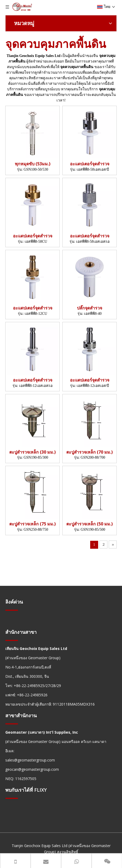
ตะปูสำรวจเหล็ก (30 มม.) (32, 452)
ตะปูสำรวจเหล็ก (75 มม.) (32, 524)
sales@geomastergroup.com (30, 760)
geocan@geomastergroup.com (32, 769)
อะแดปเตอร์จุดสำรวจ (90, 164)
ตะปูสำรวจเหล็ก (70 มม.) (90, 452)
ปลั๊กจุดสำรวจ (90, 308)
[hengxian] (12, 610)
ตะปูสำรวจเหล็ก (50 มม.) (90, 524)
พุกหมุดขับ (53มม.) (33, 164)
